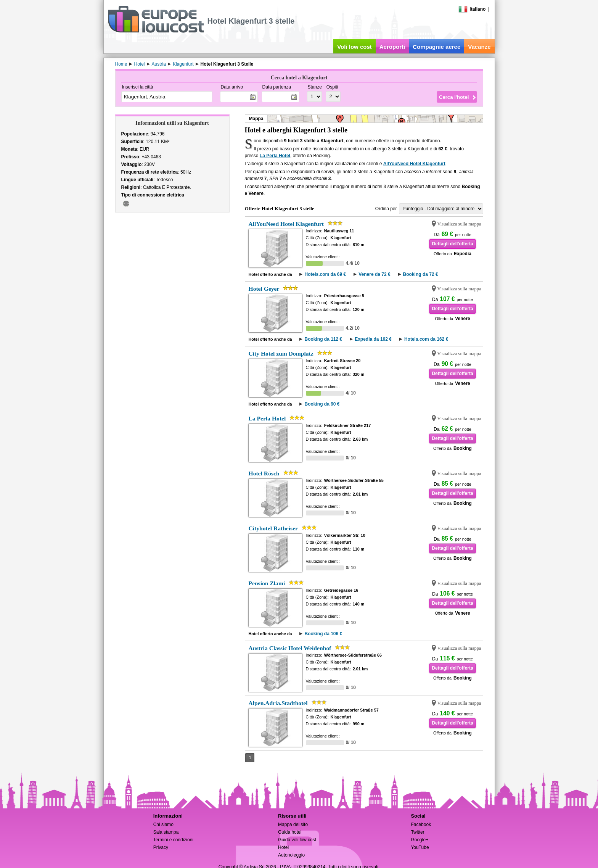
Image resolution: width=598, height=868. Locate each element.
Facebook (421, 825)
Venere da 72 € (374, 274)
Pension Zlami (267, 583)
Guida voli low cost (297, 840)
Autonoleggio (291, 855)
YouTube (420, 847)
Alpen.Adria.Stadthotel (278, 703)
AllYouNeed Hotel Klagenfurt (414, 164)
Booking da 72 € (421, 274)
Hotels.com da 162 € (426, 339)
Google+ (420, 840)
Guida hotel (290, 832)
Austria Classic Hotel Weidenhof (290, 648)
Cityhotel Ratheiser (273, 528)
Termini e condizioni (173, 840)
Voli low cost (354, 47)
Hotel (283, 847)
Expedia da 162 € (373, 339)
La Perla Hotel (275, 156)
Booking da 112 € (323, 339)
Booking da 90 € (322, 404)
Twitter (417, 832)
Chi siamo (163, 825)
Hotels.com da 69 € (325, 274)
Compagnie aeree (436, 47)
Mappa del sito (293, 825)
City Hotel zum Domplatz (281, 353)
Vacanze (479, 47)
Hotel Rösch (264, 473)
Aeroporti (392, 47)
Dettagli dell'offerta (452, 244)
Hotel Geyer (264, 289)
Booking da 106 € (323, 634)
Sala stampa (166, 832)
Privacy (161, 847)
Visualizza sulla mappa (459, 224)
